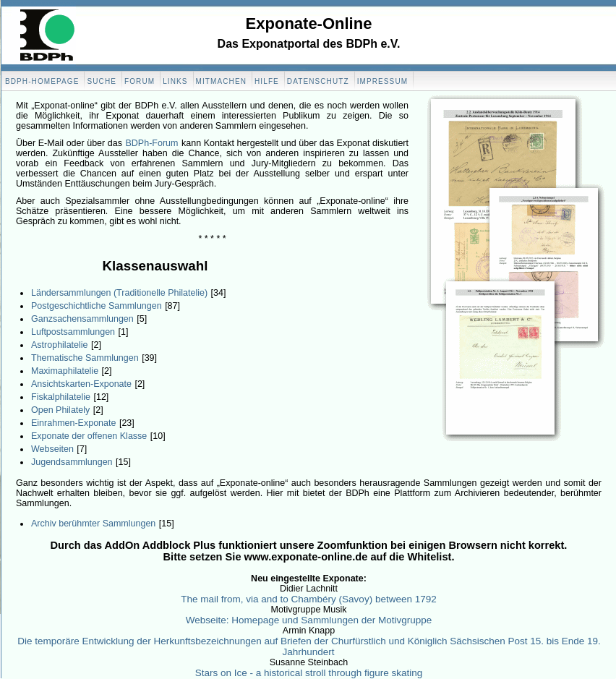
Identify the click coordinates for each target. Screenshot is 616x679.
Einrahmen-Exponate (73, 423)
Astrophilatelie (60, 345)
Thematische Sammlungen (85, 358)
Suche (102, 81)
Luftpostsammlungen (73, 332)
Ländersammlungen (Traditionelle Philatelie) (119, 293)
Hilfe (267, 81)
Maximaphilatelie (65, 371)
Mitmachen (221, 81)
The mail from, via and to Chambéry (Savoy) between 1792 (308, 599)
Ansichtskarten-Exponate (81, 384)
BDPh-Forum (152, 143)
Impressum (382, 81)
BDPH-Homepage (42, 81)
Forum (140, 81)
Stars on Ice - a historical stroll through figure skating (309, 673)
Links (175, 81)
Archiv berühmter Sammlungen (93, 524)
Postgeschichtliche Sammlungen (97, 306)
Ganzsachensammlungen (82, 319)
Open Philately (60, 410)
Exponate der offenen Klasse (89, 436)
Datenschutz (318, 81)
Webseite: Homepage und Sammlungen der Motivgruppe (309, 620)
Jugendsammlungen (72, 462)
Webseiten (52, 449)
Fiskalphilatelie (61, 397)
